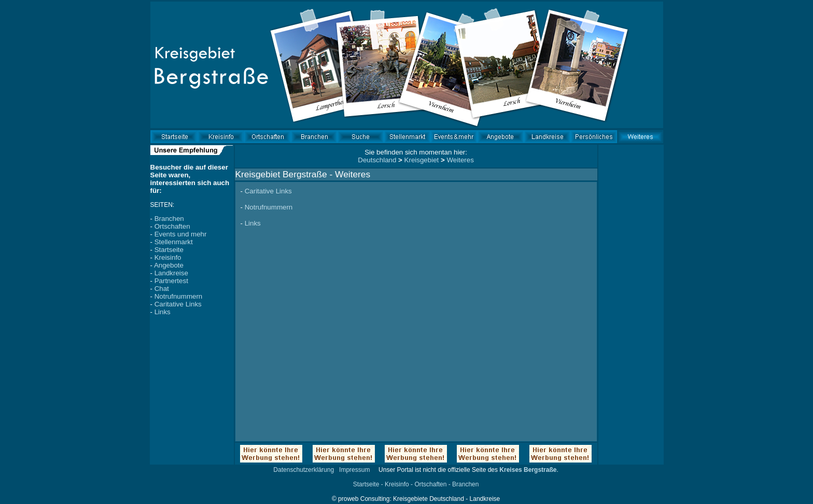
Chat (162, 289)
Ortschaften (172, 226)
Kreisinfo (168, 257)
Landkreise (171, 273)
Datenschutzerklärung (304, 470)
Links (163, 312)
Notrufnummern (179, 296)
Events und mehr (181, 234)
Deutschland (377, 160)
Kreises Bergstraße (528, 470)
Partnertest (171, 281)
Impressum (354, 470)
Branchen (169, 219)
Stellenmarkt (174, 242)
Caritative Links (178, 304)
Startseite (169, 250)
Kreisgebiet (422, 160)
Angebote (169, 265)
